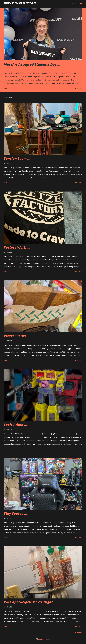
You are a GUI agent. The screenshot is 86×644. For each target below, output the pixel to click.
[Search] (74, 3)
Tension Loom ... (17, 159)
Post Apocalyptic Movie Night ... (30, 602)
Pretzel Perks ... (17, 336)
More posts (78, 633)
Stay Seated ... (16, 513)
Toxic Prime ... (15, 425)
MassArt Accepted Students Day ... (32, 64)
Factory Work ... (17, 247)
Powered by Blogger (43, 639)
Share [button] (6, 88)
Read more (79, 88)
